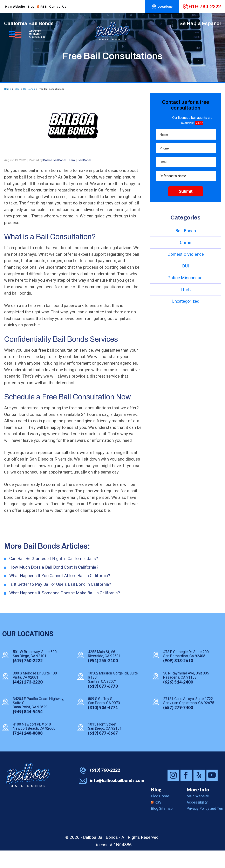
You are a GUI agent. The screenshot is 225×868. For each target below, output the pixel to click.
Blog (17, 89)
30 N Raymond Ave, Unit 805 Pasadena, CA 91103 (186, 693)
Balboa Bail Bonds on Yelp (199, 793)
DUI (186, 266)
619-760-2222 (205, 7)
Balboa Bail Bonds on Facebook (186, 793)
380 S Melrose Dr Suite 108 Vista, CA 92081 (35, 693)
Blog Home (160, 814)
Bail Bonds (29, 89)
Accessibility (197, 820)
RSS (156, 820)
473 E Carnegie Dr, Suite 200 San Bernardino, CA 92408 (186, 672)
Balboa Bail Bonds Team (59, 160)
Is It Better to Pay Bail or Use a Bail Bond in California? (61, 602)
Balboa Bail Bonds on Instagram (173, 793)
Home (8, 89)
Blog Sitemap (162, 826)
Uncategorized (186, 301)
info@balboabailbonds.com (117, 798)
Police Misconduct (186, 278)
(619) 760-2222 (105, 787)
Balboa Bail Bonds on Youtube (212, 793)
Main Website (198, 814)
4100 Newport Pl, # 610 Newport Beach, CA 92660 (34, 744)
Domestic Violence (186, 254)
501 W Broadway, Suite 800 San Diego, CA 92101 (35, 672)
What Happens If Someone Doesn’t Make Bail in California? (65, 610)
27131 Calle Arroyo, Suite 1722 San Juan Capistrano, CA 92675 (189, 719)
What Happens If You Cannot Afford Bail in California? (60, 593)
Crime (186, 243)
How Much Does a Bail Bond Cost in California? (54, 584)
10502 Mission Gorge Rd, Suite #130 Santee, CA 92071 (113, 695)
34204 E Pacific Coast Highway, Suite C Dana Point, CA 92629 (38, 721)
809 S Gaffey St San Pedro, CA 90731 (105, 719)
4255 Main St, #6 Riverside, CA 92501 (104, 672)
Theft (186, 289)
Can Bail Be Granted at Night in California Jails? (55, 576)
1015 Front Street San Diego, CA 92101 (105, 744)
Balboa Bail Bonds (28, 793)
